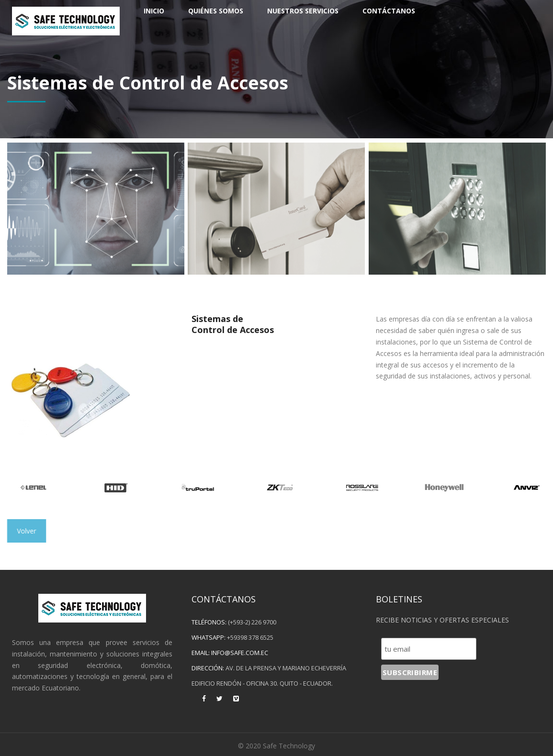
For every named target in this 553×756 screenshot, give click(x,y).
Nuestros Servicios (303, 11)
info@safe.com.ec (240, 653)
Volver (27, 531)
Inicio (154, 11)
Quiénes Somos (216, 11)
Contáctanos (389, 11)
